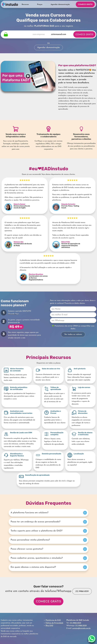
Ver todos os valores (73, 334)
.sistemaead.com (58, 34)
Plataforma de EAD (53, 620)
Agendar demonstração (60, 4)
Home (10, 4)
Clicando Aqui (13, 314)
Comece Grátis (85, 4)
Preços (40, 4)
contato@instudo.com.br (81, 628)
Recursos (25, 4)
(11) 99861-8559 (82, 591)
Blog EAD (49, 626)
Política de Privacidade (54, 623)
